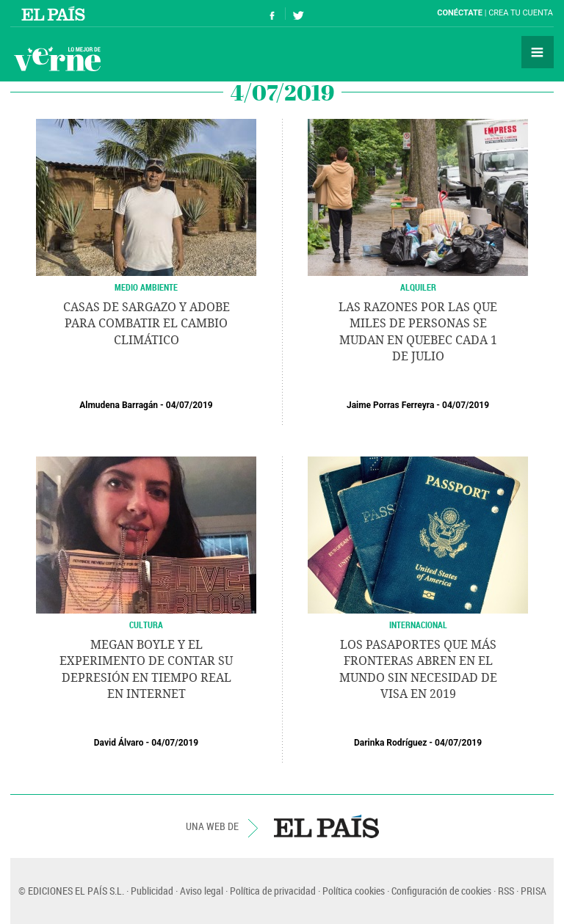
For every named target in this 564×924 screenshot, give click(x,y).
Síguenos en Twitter (298, 14)
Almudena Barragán (119, 405)
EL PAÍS (326, 826)
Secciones (538, 52)
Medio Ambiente (146, 287)
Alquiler (418, 287)
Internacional (418, 625)
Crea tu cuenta (521, 13)
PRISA (534, 891)
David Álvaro (119, 743)
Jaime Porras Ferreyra (390, 405)
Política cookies (354, 891)
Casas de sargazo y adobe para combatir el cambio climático (147, 324)
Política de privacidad (273, 891)
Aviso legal (202, 891)
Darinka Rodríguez (390, 743)
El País (55, 13)
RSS (506, 891)
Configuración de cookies (441, 891)
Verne (57, 59)
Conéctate (460, 13)
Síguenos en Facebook (272, 14)
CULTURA (146, 625)
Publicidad (152, 891)
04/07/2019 (189, 405)
